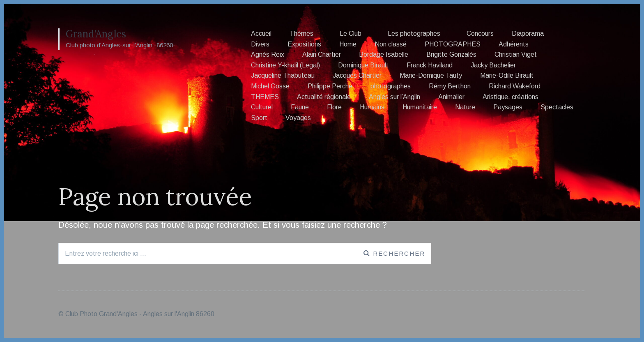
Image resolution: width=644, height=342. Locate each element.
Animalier (451, 97)
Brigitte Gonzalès (451, 54)
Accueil (261, 34)
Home (348, 44)
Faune (300, 107)
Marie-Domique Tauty (431, 75)
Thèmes (301, 34)
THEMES (265, 97)
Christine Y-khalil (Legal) (285, 65)
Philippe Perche (330, 86)
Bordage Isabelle (384, 54)
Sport (259, 118)
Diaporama (528, 34)
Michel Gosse (270, 86)
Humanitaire (420, 107)
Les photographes (414, 34)
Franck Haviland (430, 65)
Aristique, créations (511, 97)
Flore (334, 107)
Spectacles (557, 107)
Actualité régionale (324, 97)
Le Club (351, 34)
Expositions (304, 44)
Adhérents (514, 44)
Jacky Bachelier (493, 65)
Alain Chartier (322, 54)
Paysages (508, 107)
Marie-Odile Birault (507, 75)
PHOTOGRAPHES (453, 44)
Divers (260, 44)
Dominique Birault (363, 65)
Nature (465, 107)
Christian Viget (516, 54)
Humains (372, 107)
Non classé (391, 44)
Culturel (262, 107)
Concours (480, 34)
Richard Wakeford (515, 86)
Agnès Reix (268, 54)
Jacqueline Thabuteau (283, 75)
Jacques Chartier (357, 75)
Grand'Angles (96, 34)
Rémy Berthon (450, 86)
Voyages (298, 118)
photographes (391, 86)
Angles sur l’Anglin (394, 97)
